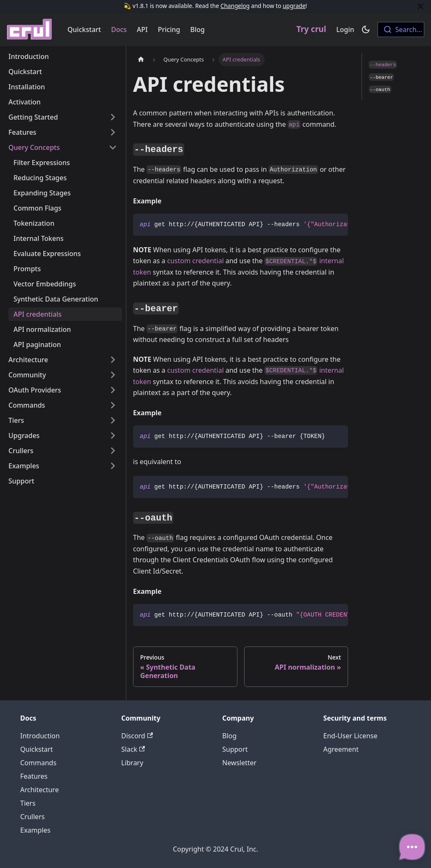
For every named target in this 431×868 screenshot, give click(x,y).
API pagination (37, 345)
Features (22, 132)
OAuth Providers (35, 390)
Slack (133, 749)
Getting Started (33, 117)
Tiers (16, 420)
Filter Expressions (42, 163)
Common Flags (37, 208)
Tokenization (34, 223)
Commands (27, 405)
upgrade (294, 6)
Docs (119, 29)
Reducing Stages (40, 178)
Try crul (311, 29)
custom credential (196, 261)
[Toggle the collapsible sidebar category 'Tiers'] (113, 420)
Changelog (235, 6)
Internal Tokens (39, 238)
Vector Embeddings (45, 284)
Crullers (21, 451)
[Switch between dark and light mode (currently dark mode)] (366, 29)
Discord (137, 736)
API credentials (37, 314)
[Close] (420, 6)
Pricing (169, 29)
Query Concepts (34, 147)
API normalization (42, 329)
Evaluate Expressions (47, 254)
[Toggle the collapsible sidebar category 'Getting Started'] (113, 117)
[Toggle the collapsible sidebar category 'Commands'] (113, 405)
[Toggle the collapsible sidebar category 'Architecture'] (113, 360)
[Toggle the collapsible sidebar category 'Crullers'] (113, 451)
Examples (24, 466)
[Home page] (141, 60)
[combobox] (401, 29)
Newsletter (239, 763)
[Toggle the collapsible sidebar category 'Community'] (113, 375)
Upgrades (24, 435)
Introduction (29, 56)
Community (27, 375)
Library (132, 763)
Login (345, 29)
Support (21, 481)
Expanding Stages (42, 193)
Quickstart (84, 29)
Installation (27, 87)
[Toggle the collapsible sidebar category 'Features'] (113, 132)
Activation (25, 102)
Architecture (28, 360)
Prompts (27, 269)
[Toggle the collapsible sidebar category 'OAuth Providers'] (113, 390)
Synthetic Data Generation (56, 299)
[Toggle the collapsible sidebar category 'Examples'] (113, 466)
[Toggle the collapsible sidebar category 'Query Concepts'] (113, 147)
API (142, 29)
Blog (197, 29)
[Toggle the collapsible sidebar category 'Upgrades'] (113, 435)
